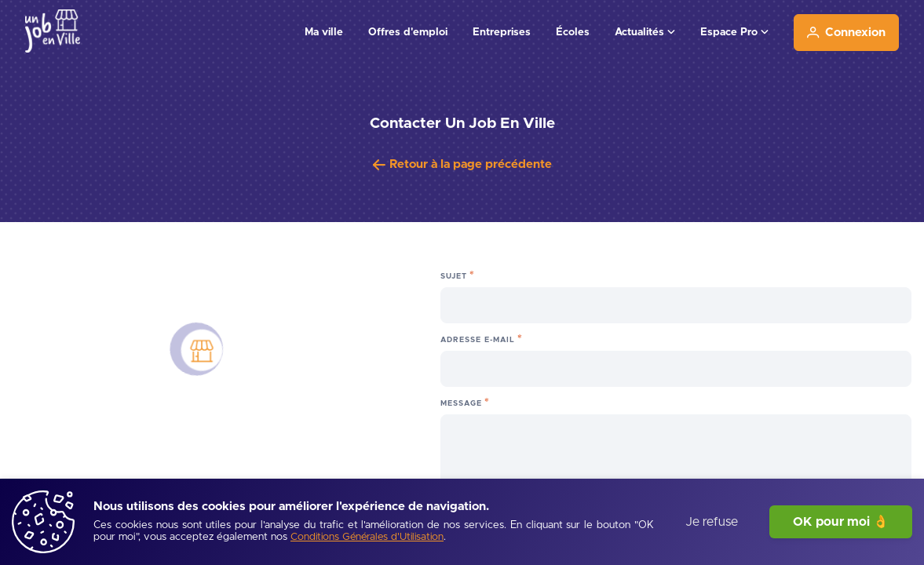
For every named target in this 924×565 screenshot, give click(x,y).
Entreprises (502, 32)
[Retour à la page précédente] (462, 165)
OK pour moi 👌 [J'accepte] (841, 522)
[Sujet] (676, 305)
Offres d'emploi (408, 32)
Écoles (573, 32)
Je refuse (712, 522)
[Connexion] (846, 33)
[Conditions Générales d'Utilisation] (367, 538)
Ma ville (324, 32)
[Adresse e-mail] (676, 369)
